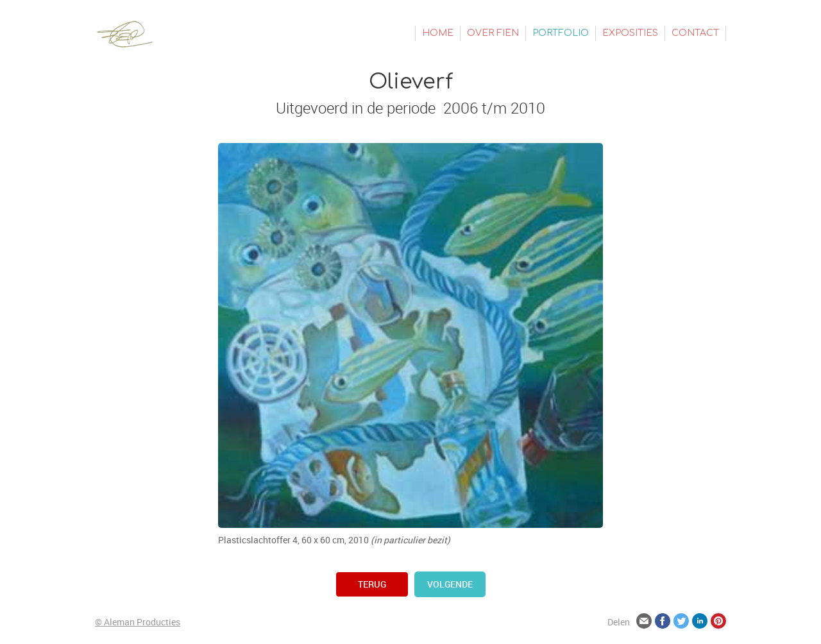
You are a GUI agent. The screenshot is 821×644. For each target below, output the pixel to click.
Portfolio (561, 33)
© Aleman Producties (138, 622)
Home (438, 33)
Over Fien (493, 33)
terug (372, 584)
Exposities (630, 33)
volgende (450, 584)
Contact (695, 33)
